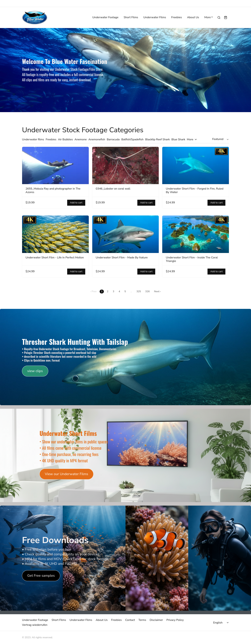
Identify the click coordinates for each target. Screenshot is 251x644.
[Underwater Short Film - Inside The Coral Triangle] (196, 234)
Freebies (177, 18)
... (131, 291)
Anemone (81, 139)
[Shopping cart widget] (226, 18)
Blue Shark (178, 139)
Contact (130, 620)
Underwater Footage (105, 18)
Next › (157, 291)
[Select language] (222, 623)
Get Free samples (41, 576)
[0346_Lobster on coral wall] (126, 166)
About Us (193, 18)
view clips (35, 371)
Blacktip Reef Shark (158, 139)
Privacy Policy (175, 620)
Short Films (131, 18)
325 (139, 291)
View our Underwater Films (67, 474)
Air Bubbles (66, 139)
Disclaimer (156, 620)
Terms (142, 620)
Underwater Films (155, 18)
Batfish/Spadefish (132, 139)
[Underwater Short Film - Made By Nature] (126, 234)
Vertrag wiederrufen (35, 625)
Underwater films (33, 139)
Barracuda (113, 139)
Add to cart (76, 203)
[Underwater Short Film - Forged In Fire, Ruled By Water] (196, 166)
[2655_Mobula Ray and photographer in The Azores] (55, 166)
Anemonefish (97, 139)
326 (147, 291)
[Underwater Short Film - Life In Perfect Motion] (55, 234)
